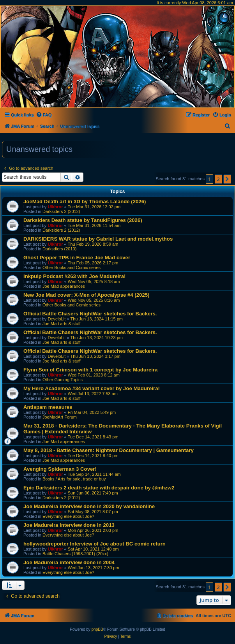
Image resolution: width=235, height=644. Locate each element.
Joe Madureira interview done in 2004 (69, 562)
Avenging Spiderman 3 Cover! (60, 469)
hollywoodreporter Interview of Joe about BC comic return (95, 544)
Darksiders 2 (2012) (61, 211)
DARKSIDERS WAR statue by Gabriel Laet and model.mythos (98, 239)
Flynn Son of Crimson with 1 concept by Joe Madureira (90, 370)
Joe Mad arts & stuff (62, 324)
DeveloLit (57, 319)
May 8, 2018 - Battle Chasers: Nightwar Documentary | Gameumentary (109, 450)
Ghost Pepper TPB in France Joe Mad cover (77, 258)
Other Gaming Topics (63, 380)
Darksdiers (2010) (59, 249)
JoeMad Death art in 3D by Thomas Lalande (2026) (85, 201)
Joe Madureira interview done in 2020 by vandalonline (89, 506)
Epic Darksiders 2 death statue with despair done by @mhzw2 (99, 488)
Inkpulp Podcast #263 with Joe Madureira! (74, 276)
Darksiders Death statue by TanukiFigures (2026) (83, 220)
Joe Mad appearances (64, 286)
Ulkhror (55, 207)
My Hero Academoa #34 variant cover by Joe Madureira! (92, 388)
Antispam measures (48, 407)
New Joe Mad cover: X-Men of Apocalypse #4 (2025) (86, 295)
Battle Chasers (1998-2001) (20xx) (75, 554)
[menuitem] (44, 115)
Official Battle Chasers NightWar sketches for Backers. (90, 314)
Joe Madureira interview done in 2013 (69, 525)
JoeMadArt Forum (60, 417)
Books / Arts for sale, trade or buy (74, 479)
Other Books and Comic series (72, 267)
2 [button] (218, 179)
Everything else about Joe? (68, 516)
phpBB (97, 629)
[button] (227, 179)
